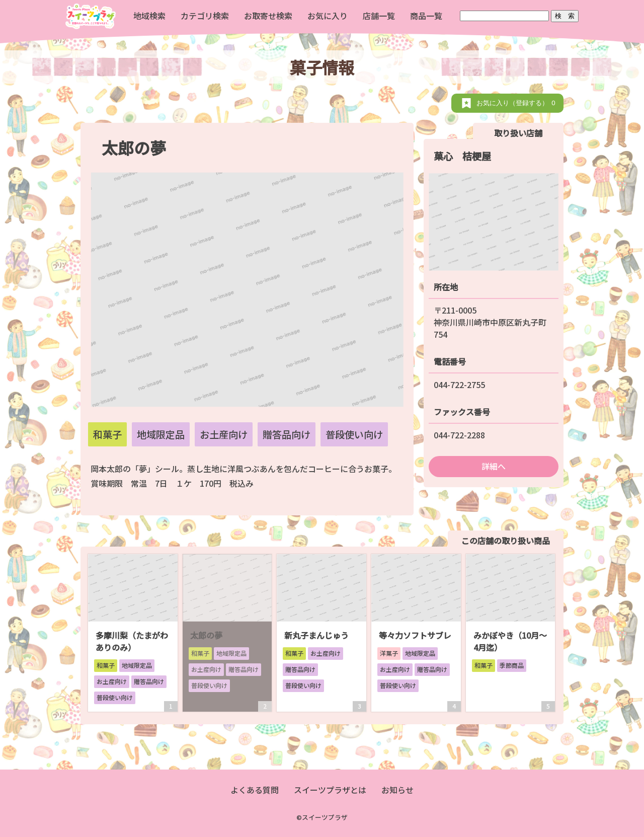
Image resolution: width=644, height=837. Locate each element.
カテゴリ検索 (205, 16)
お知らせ (397, 790)
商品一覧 (426, 16)
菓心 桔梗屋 (462, 156)
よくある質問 (255, 790)
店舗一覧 (379, 16)
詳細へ (494, 466)
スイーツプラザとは (330, 790)
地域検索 (149, 16)
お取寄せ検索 (268, 16)
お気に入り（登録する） (517, 103)
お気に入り (328, 16)
